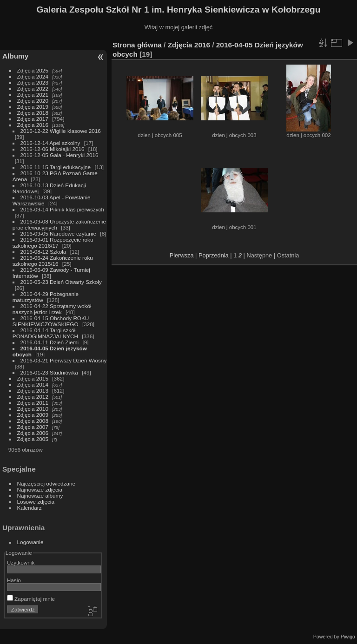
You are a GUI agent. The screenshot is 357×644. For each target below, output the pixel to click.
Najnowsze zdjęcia (40, 490)
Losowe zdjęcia (36, 502)
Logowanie (30, 542)
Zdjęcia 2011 (33, 403)
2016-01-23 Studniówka (50, 372)
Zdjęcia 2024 (33, 76)
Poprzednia (214, 255)
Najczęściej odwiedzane (46, 483)
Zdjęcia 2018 (33, 113)
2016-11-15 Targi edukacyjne (56, 167)
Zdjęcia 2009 (33, 415)
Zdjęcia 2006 (33, 433)
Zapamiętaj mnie (31, 599)
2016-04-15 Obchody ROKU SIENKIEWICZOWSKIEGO (51, 321)
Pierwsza (182, 255)
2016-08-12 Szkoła (43, 252)
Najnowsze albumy (40, 496)
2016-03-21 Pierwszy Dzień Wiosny (64, 360)
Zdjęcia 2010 (33, 409)
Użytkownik (21, 562)
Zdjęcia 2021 (33, 95)
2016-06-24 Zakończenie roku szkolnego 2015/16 (53, 261)
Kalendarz (30, 508)
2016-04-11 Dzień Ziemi (50, 342)
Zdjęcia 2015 (33, 378)
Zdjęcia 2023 (33, 82)
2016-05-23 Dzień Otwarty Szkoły (61, 282)
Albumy (15, 56)
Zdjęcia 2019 (33, 107)
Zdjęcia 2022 (33, 89)
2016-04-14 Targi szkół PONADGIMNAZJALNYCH (45, 333)
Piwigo (348, 637)
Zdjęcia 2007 (33, 427)
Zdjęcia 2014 (33, 384)
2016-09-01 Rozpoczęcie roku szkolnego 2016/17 (53, 243)
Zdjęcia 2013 (33, 391)
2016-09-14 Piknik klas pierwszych (63, 209)
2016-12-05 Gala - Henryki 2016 (59, 155)
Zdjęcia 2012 (33, 397)
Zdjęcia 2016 (33, 125)
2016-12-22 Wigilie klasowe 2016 (61, 131)
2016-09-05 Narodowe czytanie (59, 233)
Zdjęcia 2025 (33, 70)
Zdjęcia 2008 (33, 421)
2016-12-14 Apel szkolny (50, 143)
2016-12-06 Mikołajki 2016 (53, 149)
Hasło (14, 580)
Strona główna (137, 45)
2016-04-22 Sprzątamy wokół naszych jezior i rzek (52, 309)
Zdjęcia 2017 (33, 119)
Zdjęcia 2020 (33, 101)
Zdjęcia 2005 (33, 439)
